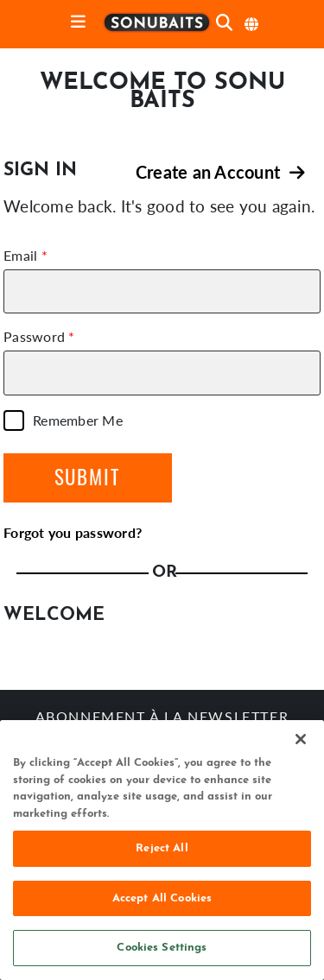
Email (20, 256)
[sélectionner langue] (252, 24)
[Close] (301, 739)
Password (34, 337)
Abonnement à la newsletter (162, 718)
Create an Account (220, 172)
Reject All (162, 848)
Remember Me (78, 420)
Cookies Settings (162, 948)
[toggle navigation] (78, 23)
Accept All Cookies (162, 898)
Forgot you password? (73, 532)
